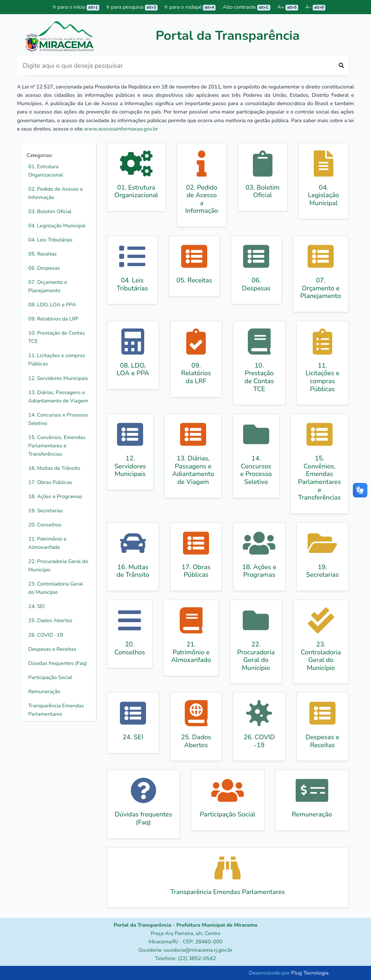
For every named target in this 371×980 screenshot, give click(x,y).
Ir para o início (75, 7)
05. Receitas (42, 254)
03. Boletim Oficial (50, 211)
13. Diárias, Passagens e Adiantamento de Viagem (58, 396)
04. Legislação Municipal (57, 226)
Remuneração (44, 691)
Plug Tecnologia (310, 973)
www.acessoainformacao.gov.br (121, 129)
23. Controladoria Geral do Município (56, 588)
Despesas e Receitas (52, 649)
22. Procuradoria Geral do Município (58, 565)
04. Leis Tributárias (50, 240)
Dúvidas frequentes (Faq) (58, 663)
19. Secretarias (46, 510)
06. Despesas (44, 268)
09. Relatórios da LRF (53, 319)
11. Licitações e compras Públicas (57, 359)
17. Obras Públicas (50, 482)
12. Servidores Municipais (58, 378)
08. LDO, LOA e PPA (52, 305)
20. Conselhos (45, 525)
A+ (287, 7)
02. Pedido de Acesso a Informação (55, 193)
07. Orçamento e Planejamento (48, 286)
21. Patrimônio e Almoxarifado (47, 543)
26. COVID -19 (46, 635)
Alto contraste (246, 7)
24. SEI (36, 606)
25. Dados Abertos (50, 620)
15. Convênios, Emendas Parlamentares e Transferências (57, 446)
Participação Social (50, 677)
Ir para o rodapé (189, 7)
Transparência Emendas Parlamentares (56, 710)
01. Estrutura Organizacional (46, 171)
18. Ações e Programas (55, 496)
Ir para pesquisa (131, 7)
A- (315, 7)
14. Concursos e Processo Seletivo (58, 419)
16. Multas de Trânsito (54, 468)
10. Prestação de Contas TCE (57, 337)
